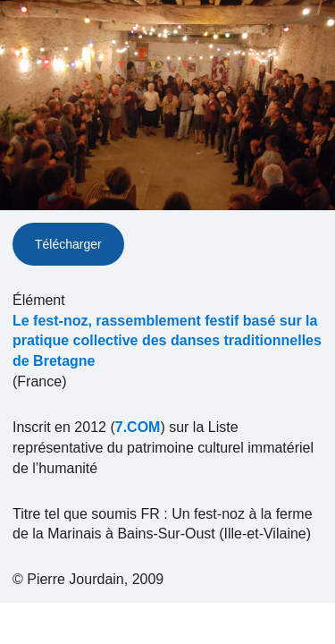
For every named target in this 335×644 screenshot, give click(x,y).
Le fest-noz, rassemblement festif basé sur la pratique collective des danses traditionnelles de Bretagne (167, 341)
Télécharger (68, 244)
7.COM (138, 427)
